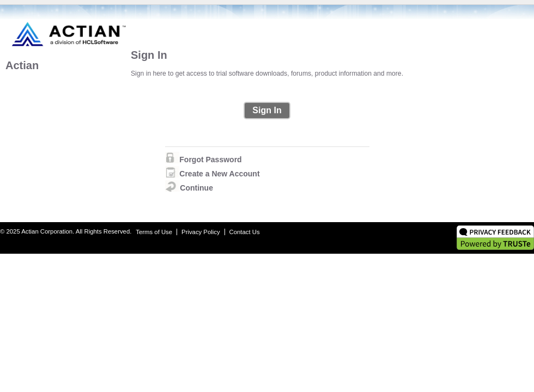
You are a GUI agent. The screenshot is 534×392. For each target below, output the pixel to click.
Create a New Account (219, 174)
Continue (196, 188)
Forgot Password (210, 160)
